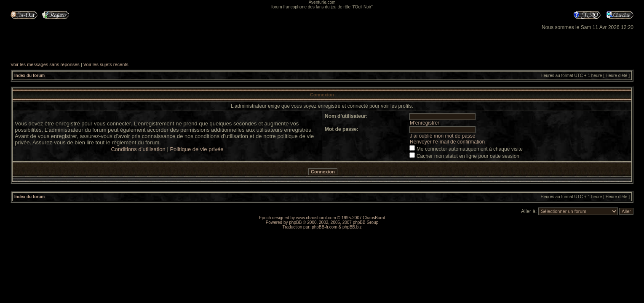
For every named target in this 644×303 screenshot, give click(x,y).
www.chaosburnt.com (316, 218)
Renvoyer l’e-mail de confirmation (447, 142)
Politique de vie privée (196, 149)
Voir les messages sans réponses (45, 64)
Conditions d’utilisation (138, 149)
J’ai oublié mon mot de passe (442, 136)
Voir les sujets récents (106, 64)
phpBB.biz (352, 227)
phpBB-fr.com (325, 227)
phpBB (295, 222)
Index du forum (29, 76)
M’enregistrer (425, 123)
